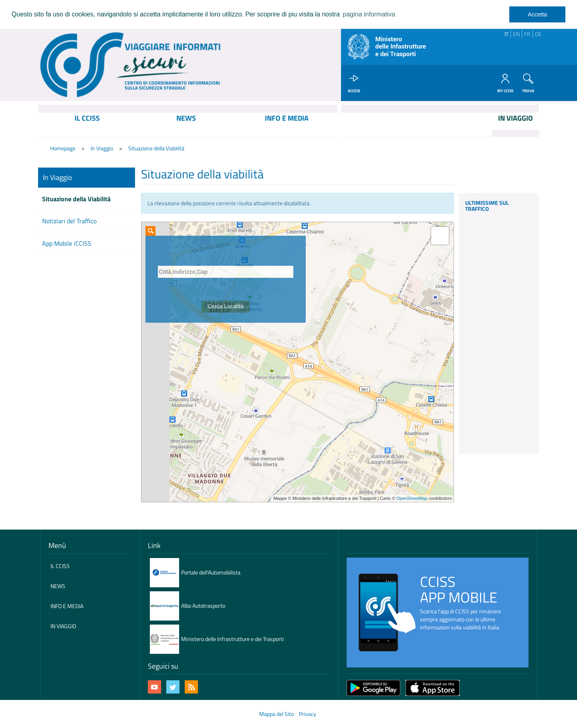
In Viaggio (102, 149)
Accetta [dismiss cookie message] (537, 14)
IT (506, 34)
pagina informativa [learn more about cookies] (369, 14)
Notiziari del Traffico (69, 221)
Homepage (63, 149)
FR (527, 34)
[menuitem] (87, 125)
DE (538, 34)
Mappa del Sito (276, 714)
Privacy (308, 714)
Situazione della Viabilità (156, 149)
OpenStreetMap (412, 499)
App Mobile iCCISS (67, 244)
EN (516, 34)
